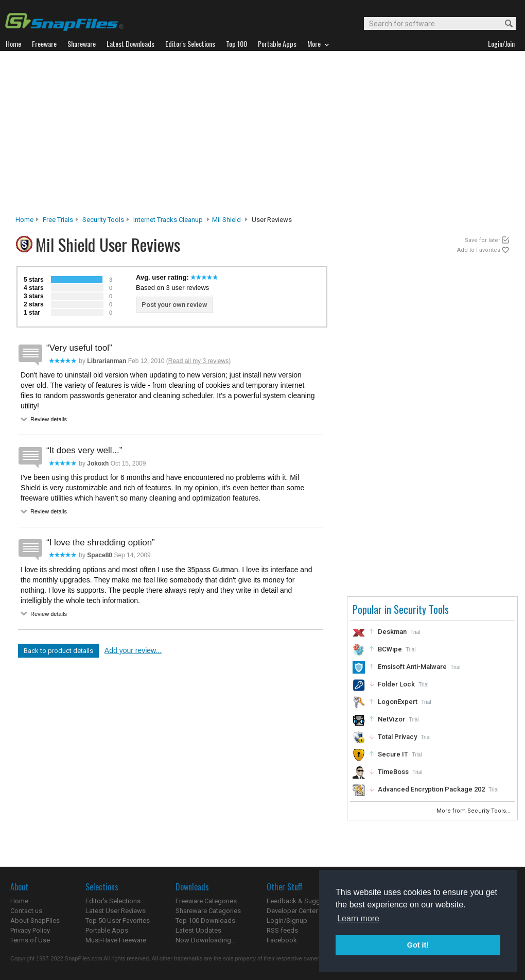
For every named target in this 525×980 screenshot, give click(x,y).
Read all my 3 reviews (198, 361)
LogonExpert (398, 702)
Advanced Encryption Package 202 (431, 789)
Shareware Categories (208, 911)
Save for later (483, 240)
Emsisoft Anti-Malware (412, 667)
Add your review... (133, 650)
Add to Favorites (479, 250)
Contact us (26, 911)
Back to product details (58, 651)
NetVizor (391, 719)
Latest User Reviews (116, 911)
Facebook (282, 940)
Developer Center (292, 911)
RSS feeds (282, 930)
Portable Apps (107, 930)
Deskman (392, 632)
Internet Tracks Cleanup (168, 220)
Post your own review (174, 305)
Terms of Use (30, 940)
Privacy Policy (30, 930)
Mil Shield (226, 220)
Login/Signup (287, 921)
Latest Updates (198, 930)
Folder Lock (396, 684)
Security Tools (103, 220)
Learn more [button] (358, 918)
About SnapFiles (35, 921)
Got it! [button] (418, 945)
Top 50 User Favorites (118, 921)
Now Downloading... (206, 940)
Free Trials (58, 220)
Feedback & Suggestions (304, 901)
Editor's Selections (113, 901)
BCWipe (390, 649)
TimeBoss (393, 772)
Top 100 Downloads (205, 921)
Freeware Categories (206, 901)
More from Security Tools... (474, 811)
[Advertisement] (263, 136)
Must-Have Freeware (116, 940)
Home (24, 220)
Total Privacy (397, 737)
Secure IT (393, 754)
